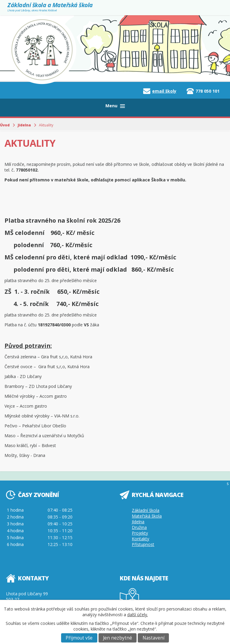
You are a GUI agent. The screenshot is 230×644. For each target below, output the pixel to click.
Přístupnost (143, 544)
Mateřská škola (147, 516)
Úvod (5, 125)
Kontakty (140, 539)
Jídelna (24, 125)
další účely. (138, 615)
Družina (139, 527)
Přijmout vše (79, 638)
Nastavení (153, 638)
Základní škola (146, 510)
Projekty (140, 533)
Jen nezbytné (118, 638)
